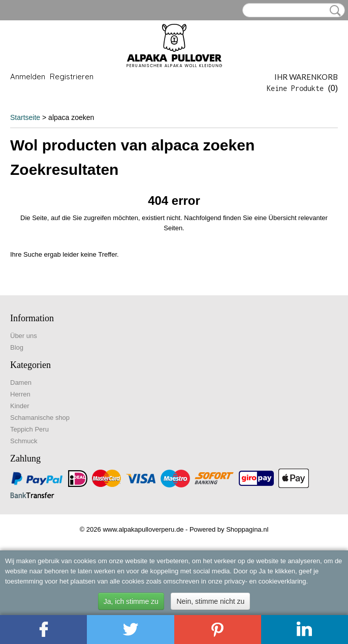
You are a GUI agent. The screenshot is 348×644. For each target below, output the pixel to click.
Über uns (24, 336)
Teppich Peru (29, 429)
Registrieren (72, 76)
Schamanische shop (40, 418)
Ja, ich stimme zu (131, 601)
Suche (333, 11)
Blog (17, 347)
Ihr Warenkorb (306, 77)
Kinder (20, 406)
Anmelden (28, 76)
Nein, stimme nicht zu (210, 601)
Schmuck (24, 441)
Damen (21, 382)
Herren (20, 394)
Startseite (25, 117)
